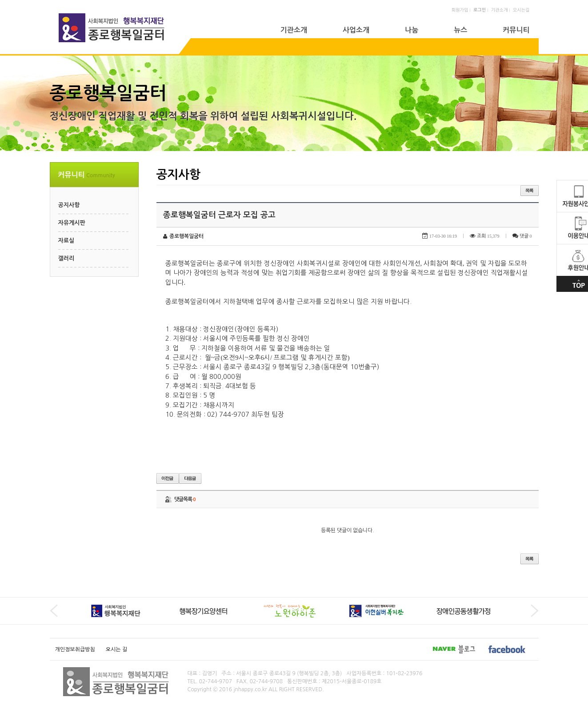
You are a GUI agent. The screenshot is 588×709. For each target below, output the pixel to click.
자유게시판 (72, 223)
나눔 (412, 30)
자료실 (66, 241)
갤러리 (66, 258)
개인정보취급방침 (75, 649)
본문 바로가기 (0, 0)
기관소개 (500, 10)
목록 (530, 191)
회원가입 (460, 10)
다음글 (190, 478)
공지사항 (69, 205)
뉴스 (460, 30)
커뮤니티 (516, 30)
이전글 (168, 478)
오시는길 (521, 10)
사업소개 (356, 30)
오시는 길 (116, 649)
